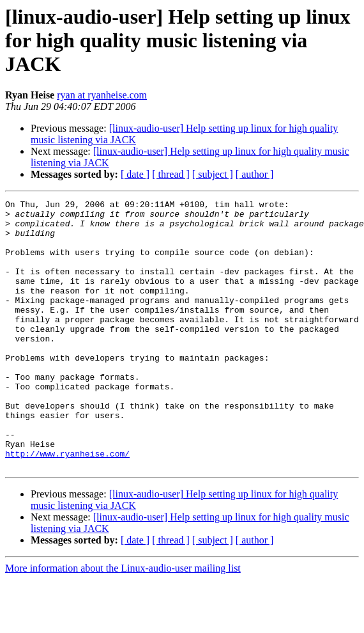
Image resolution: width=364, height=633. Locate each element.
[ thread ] (171, 174)
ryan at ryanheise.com (102, 95)
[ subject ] (213, 174)
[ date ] (135, 174)
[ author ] (255, 174)
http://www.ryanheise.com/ (67, 505)
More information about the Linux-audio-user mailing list (123, 622)
